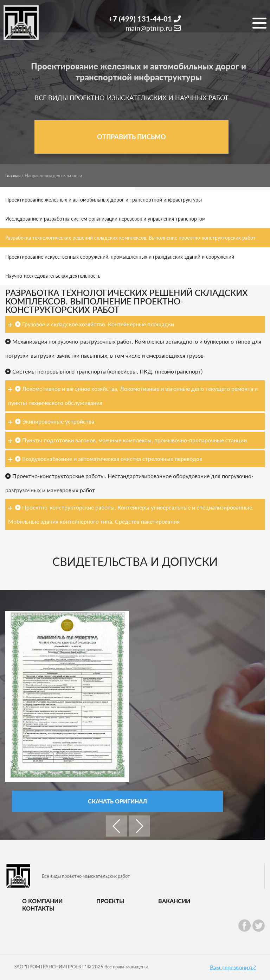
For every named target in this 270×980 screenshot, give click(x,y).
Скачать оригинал (117, 801)
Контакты (38, 908)
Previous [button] (116, 826)
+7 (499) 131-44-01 (145, 19)
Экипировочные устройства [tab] (51, 421)
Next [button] (140, 826)
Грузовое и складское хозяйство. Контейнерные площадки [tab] (91, 324)
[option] (128, 711)
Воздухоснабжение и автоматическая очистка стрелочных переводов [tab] (105, 459)
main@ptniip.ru (153, 28)
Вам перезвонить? (233, 967)
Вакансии (174, 901)
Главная (13, 175)
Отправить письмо (131, 137)
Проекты (110, 901)
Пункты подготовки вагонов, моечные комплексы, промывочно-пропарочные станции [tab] (127, 440)
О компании (42, 901)
